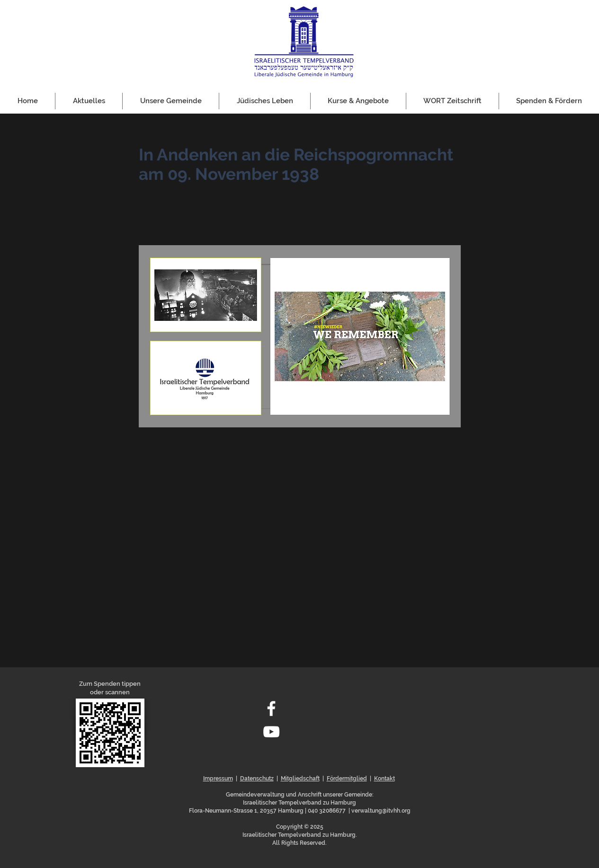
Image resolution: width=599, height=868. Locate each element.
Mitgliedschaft (300, 779)
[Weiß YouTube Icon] (271, 732)
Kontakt (384, 779)
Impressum (218, 779)
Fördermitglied (347, 779)
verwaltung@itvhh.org (381, 811)
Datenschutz (257, 779)
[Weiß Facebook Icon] (271, 709)
